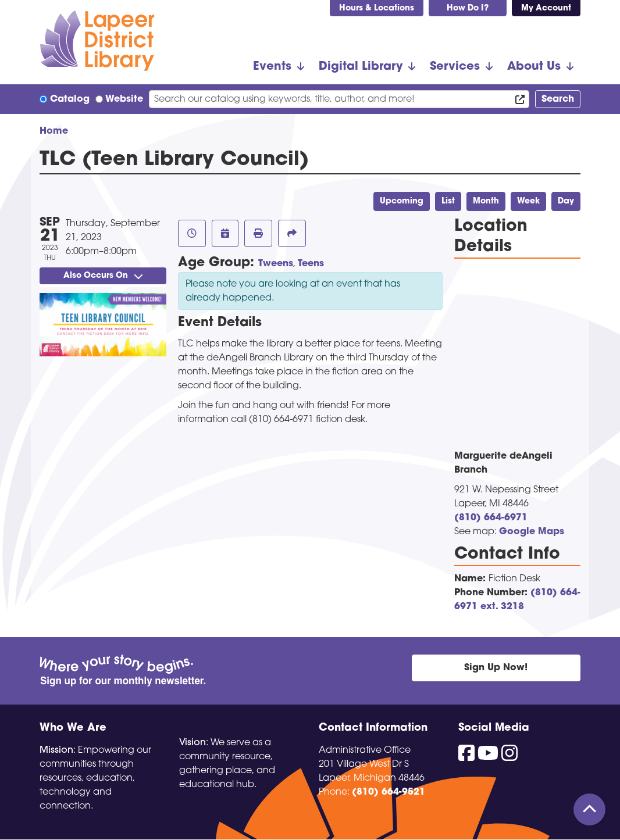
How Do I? (468, 8)
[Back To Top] (589, 809)
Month (486, 201)
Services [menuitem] (455, 67)
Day (566, 201)
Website (124, 99)
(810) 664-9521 (389, 792)
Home (54, 131)
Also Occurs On (103, 276)
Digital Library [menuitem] (361, 67)
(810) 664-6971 (491, 518)
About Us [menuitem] (534, 67)
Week (528, 201)
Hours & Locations (377, 8)
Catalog (70, 99)
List (448, 201)
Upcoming (402, 201)
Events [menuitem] (272, 67)
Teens (311, 264)
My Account (546, 8)
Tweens (276, 264)
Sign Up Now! (496, 668)
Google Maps (532, 532)
